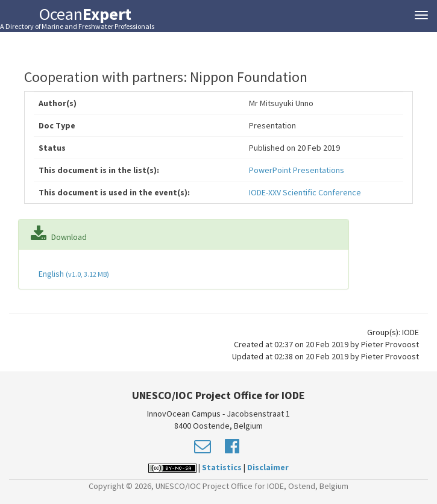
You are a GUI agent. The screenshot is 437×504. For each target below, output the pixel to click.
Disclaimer (268, 467)
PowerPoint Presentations (297, 170)
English (73, 274)
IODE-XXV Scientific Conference (305, 192)
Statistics (222, 467)
